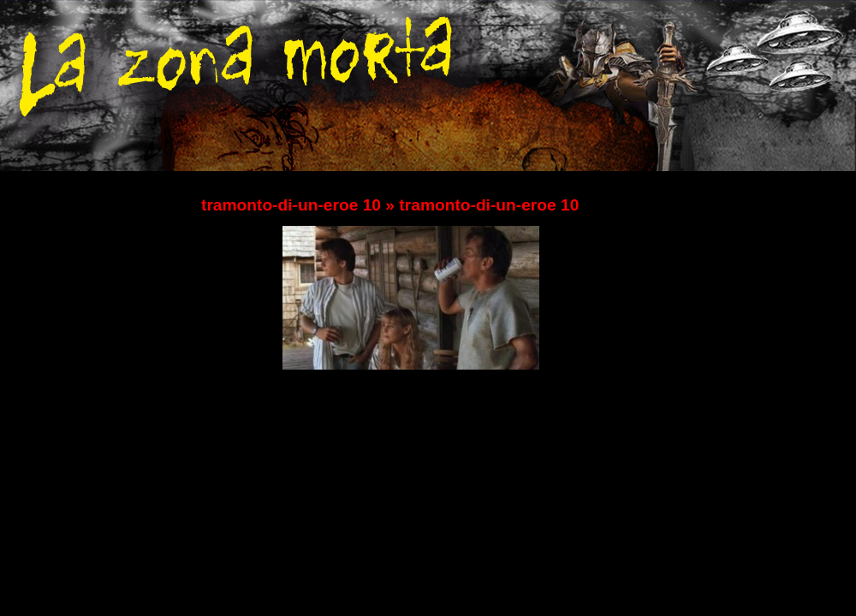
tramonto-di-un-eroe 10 (291, 205)
